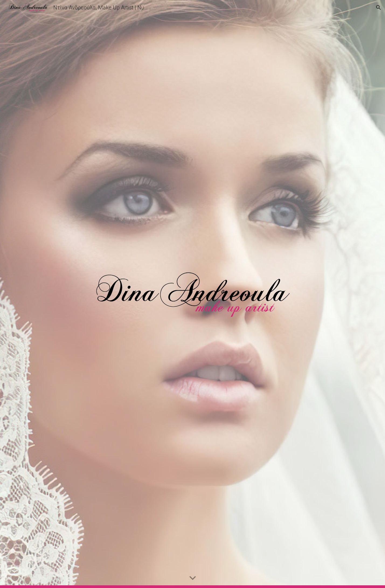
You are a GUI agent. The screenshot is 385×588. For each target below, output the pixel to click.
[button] (379, 8)
